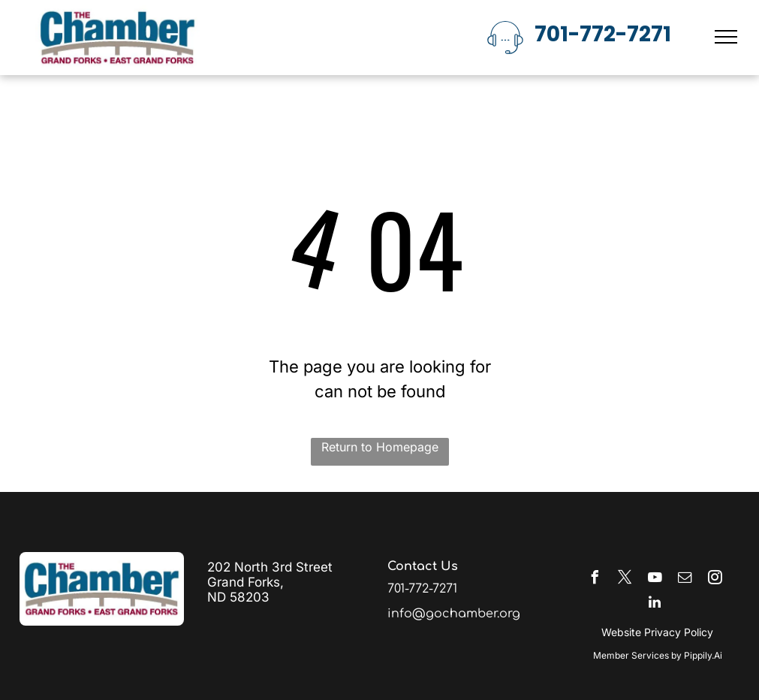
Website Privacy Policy (657, 632)
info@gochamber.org (454, 614)
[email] (685, 579)
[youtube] (655, 579)
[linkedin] (655, 604)
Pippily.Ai (703, 655)
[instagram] (715, 579)
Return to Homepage (380, 447)
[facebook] (595, 579)
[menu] (726, 37)
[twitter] (625, 579)
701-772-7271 (603, 34)
